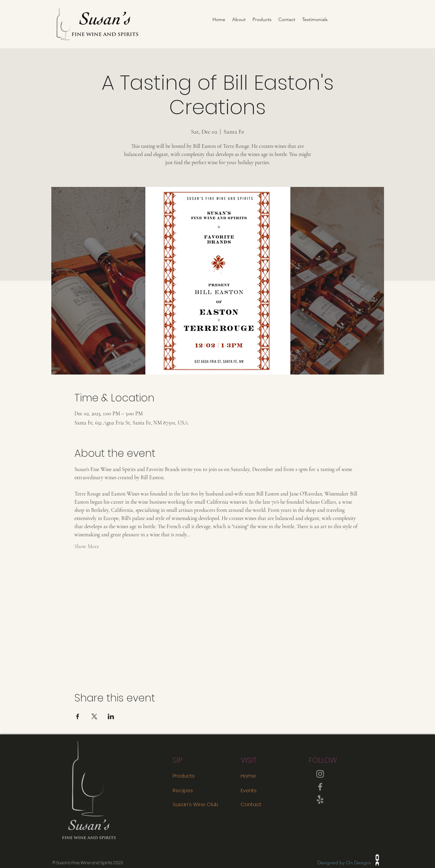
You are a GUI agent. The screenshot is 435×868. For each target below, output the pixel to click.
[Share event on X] (94, 716)
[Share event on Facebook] (78, 716)
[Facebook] (320, 787)
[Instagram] (320, 774)
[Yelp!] (320, 800)
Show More (87, 546)
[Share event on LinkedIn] (111, 716)
